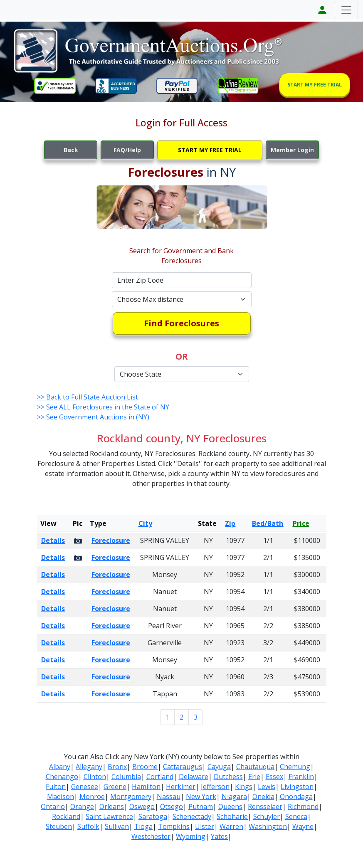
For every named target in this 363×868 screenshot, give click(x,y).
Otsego (172, 806)
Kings (244, 787)
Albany (60, 767)
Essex (274, 777)
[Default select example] (182, 299)
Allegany (89, 767)
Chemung (295, 767)
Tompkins (174, 826)
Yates (219, 836)
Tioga (143, 826)
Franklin (301, 777)
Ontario (53, 806)
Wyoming (191, 836)
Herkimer (181, 787)
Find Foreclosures (181, 323)
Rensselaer (265, 806)
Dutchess (228, 777)
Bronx (117, 767)
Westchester (151, 836)
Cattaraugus (183, 767)
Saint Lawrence (109, 816)
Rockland (66, 816)
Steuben (59, 826)
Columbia (126, 777)
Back (71, 150)
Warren (231, 826)
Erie (254, 777)
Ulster (205, 826)
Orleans (112, 806)
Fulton (56, 787)
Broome (145, 767)
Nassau (169, 796)
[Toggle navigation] (346, 10)
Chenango (62, 777)
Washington (268, 826)
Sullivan (117, 826)
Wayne (303, 826)
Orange (82, 806)
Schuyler (267, 816)
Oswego (142, 806)
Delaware (194, 777)
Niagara (234, 796)
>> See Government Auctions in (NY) (93, 417)
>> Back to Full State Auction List (88, 397)
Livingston (297, 787)
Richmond (303, 806)
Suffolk (88, 826)
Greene (115, 787)
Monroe (92, 796)
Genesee (85, 787)
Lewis (267, 787)
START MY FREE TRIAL (315, 85)
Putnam (201, 806)
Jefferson (215, 787)
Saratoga (153, 816)
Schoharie (232, 816)
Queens (230, 806)
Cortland (160, 777)
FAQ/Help (127, 150)
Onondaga (296, 796)
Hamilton (146, 787)
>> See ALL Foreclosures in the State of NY (103, 407)
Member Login (292, 150)
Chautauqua (255, 767)
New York (201, 796)
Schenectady (192, 816)
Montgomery (131, 796)
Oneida (263, 796)
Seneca (296, 816)
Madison (60, 796)
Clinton (95, 777)
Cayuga (219, 767)
